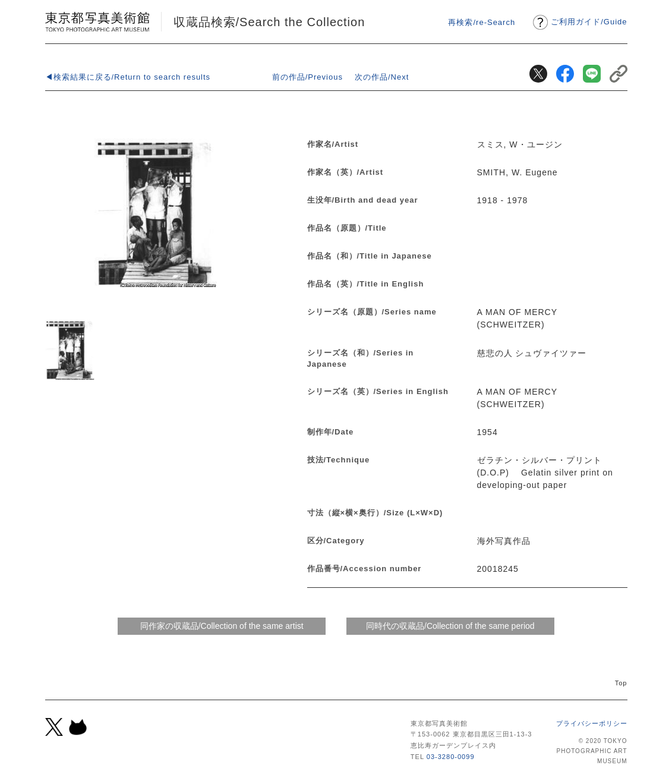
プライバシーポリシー (592, 723)
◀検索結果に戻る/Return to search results (128, 77)
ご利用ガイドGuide (589, 22)
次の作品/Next (382, 77)
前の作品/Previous (307, 77)
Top (621, 683)
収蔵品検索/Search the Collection (269, 22)
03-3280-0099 (451, 757)
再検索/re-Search (482, 22)
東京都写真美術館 (97, 22)
